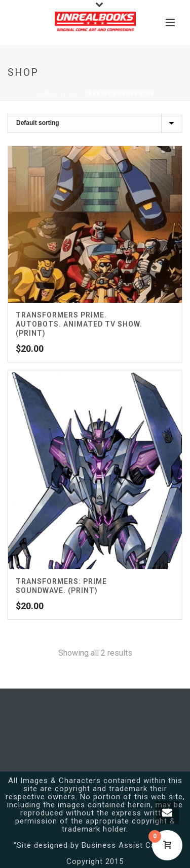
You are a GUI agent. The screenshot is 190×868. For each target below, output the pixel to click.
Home (45, 94)
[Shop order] (95, 123)
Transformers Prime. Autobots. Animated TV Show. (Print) (79, 324)
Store (69, 94)
